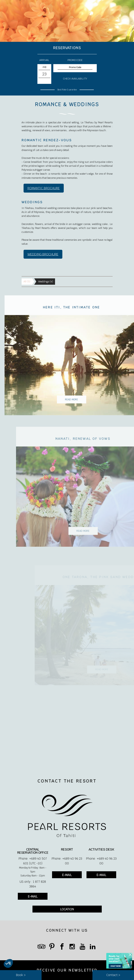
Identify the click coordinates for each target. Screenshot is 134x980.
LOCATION (67, 909)
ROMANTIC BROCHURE (44, 188)
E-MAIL (33, 896)
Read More (78, 406)
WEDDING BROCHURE (43, 254)
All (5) (27, 281)
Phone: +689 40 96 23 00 (67, 861)
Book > (21, 975)
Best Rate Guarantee (67, 90)
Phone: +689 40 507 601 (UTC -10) (33, 861)
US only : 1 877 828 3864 (33, 884)
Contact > (113, 975)
